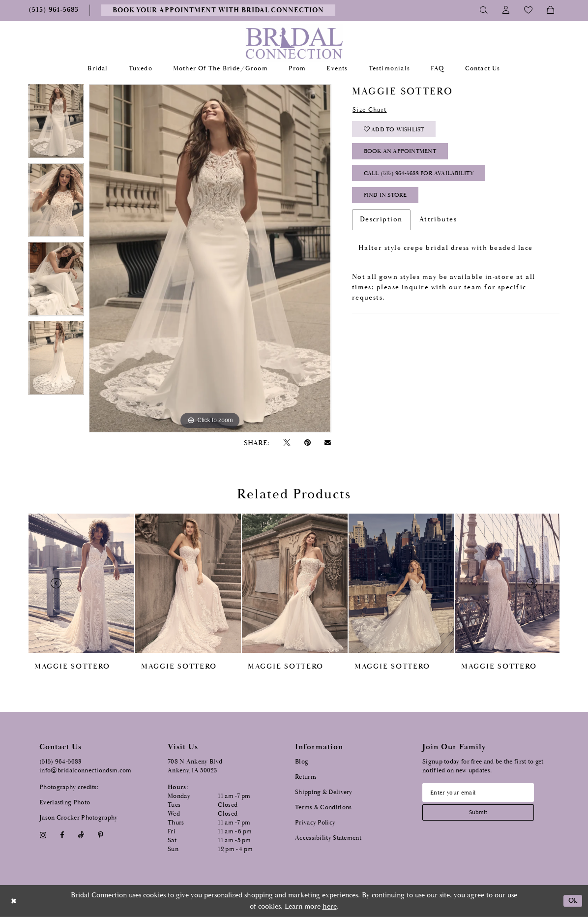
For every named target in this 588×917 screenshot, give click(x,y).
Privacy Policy (315, 823)
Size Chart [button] (372, 110)
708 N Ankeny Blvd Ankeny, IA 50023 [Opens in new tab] (195, 766)
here (330, 906)
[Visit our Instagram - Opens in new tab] (43, 835)
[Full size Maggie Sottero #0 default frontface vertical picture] (210, 258)
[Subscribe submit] (481, 814)
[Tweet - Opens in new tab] (287, 443)
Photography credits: (69, 787)
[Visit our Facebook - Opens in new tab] (62, 835)
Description (381, 225)
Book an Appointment (404, 154)
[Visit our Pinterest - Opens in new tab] (101, 835)
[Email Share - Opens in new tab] (328, 443)
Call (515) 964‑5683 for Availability (424, 177)
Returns (306, 777)
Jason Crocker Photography (79, 818)
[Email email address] (481, 793)
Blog (302, 762)
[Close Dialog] (14, 901)
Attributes (438, 225)
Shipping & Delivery (324, 792)
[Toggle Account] (506, 10)
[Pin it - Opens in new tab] (307, 443)
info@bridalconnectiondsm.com (85, 771)
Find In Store (388, 200)
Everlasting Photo (65, 803)
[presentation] (81, 583)
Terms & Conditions (323, 808)
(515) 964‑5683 (60, 762)
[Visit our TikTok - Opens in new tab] (81, 835)
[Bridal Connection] (294, 43)
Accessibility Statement (328, 838)
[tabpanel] (56, 124)
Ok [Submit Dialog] (572, 901)
